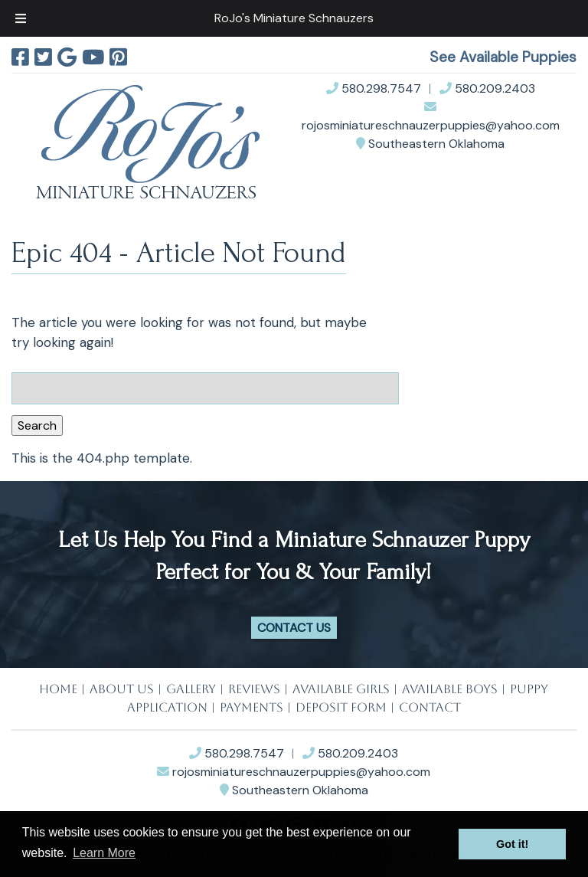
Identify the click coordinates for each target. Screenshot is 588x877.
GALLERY (191, 689)
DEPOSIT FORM (341, 707)
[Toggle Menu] (21, 18)
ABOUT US (122, 689)
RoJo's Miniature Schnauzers (294, 18)
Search (37, 425)
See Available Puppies (503, 57)
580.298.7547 (374, 88)
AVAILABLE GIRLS (341, 689)
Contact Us (294, 628)
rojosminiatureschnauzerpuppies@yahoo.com (294, 772)
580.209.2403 (487, 88)
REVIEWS (254, 689)
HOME (58, 689)
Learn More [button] (104, 853)
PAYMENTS (252, 707)
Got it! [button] (512, 844)
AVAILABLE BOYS (450, 689)
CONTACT (430, 707)
